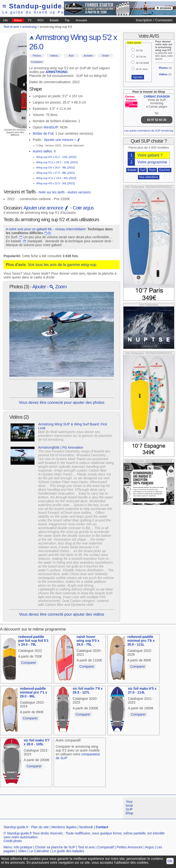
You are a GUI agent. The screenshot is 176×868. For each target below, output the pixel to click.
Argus (150, 847)
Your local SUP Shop (129, 807)
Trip (67, 20)
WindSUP (51, 127)
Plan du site (40, 827)
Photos (37, 56)
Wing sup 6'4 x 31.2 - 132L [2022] (56, 157)
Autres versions (79, 192)
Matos (18, 20)
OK (170, 861)
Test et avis (86, 847)
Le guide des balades (68, 851)
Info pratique (23, 847)
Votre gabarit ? (150, 155)
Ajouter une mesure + (62, 140)
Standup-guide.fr (16, 827)
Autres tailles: (43, 151)
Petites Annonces (129, 847)
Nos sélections (149, 177)
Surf (143, 170)
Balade (54, 20)
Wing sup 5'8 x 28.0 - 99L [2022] (56, 168)
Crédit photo (13, 841)
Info (6, 20)
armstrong (29, 27)
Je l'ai (139, 50)
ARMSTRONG (57, 72)
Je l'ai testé (143, 63)
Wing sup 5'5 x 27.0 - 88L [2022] (56, 173)
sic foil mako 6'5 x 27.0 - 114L (142, 690)
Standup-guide (36, 6)
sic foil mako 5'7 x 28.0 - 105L (37, 742)
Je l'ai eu (141, 57)
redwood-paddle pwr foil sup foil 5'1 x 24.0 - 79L (33, 641)
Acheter (88, 56)
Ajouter (39, 287)
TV (30, 20)
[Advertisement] (87, 808)
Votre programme (152, 162)
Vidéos (54, 56)
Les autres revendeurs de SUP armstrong (149, 131)
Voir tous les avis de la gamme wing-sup (62, 265)
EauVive (164, 170)
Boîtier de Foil (43, 133)
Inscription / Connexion (154, 20)
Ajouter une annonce (46, 208)
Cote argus (83, 208)
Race (152, 170)
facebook (86, 827)
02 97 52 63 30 (157, 120)
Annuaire (81, 20)
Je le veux (142, 69)
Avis (71, 56)
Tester (106, 56)
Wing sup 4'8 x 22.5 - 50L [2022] (56, 183)
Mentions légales (64, 827)
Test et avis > (13, 27)
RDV (41, 20)
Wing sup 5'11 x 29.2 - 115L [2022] (57, 162)
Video (22, 851)
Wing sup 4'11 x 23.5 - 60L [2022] (56, 178)
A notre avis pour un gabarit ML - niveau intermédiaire (46, 229)
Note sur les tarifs (52, 192)
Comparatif (106, 847)
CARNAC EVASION (157, 97)
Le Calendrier (39, 851)
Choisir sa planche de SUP (55, 847)
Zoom (58, 287)
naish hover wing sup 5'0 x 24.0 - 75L (88, 641)
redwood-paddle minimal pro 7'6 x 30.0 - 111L (141, 641)
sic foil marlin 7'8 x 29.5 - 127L (88, 690)
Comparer (37, 62)
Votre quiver (134, 43)
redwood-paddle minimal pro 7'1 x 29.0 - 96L (34, 692)
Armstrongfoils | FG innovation (61, 447)
